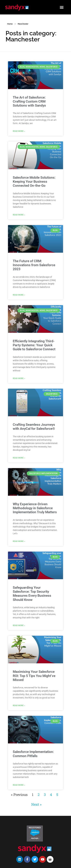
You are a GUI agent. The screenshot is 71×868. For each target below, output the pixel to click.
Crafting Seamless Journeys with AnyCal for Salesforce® (34, 427)
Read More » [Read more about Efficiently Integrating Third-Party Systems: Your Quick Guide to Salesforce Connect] (19, 378)
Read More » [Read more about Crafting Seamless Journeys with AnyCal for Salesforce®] (19, 458)
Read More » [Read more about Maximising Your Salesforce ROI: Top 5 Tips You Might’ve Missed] (19, 706)
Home (10, 24)
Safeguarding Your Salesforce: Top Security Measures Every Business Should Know (32, 594)
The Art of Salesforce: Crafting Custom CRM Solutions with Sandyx (29, 101)
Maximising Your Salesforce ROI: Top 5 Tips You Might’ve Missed (34, 676)
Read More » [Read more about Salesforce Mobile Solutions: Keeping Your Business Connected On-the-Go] (19, 215)
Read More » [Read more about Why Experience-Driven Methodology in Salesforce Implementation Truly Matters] (19, 541)
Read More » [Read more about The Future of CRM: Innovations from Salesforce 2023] (19, 295)
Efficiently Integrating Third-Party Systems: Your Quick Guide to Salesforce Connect (34, 345)
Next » (36, 804)
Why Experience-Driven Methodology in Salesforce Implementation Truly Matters (35, 508)
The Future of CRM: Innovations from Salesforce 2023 (34, 265)
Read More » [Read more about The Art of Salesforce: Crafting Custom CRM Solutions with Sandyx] (19, 131)
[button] (62, 7)
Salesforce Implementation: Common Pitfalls (33, 754)
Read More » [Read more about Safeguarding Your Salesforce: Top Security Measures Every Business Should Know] (19, 625)
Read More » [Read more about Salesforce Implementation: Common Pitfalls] (19, 785)
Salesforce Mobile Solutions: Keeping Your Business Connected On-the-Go (34, 182)
